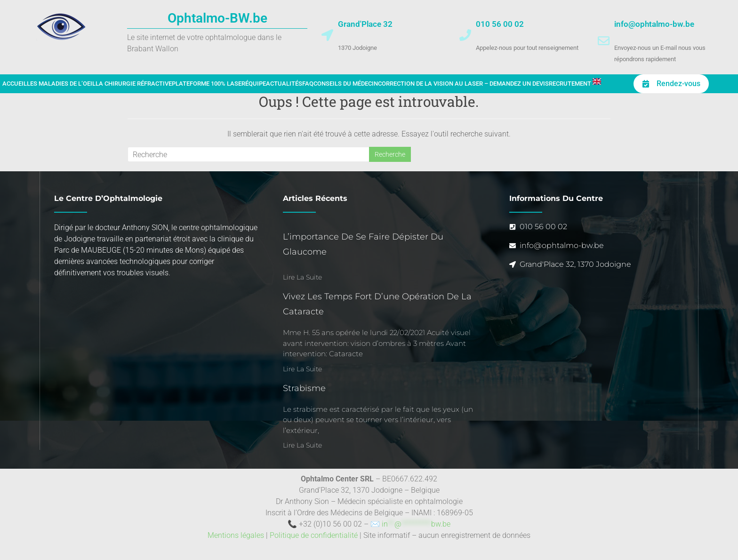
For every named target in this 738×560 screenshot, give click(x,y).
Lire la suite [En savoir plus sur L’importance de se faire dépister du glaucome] (302, 277)
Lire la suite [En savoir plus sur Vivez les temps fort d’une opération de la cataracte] (302, 369)
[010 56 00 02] (465, 35)
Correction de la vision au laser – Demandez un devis (463, 84)
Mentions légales (236, 535)
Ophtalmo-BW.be (217, 18)
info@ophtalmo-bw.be (654, 24)
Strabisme (304, 388)
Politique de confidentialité (314, 535)
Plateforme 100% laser (209, 84)
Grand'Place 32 (365, 24)
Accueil (15, 84)
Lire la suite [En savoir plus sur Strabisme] (302, 445)
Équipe (256, 84)
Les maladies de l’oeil (61, 84)
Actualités (284, 84)
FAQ (308, 84)
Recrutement (570, 84)
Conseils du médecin (346, 84)
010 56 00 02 (500, 24)
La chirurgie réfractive (134, 84)
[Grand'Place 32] (327, 35)
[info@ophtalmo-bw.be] (604, 41)
